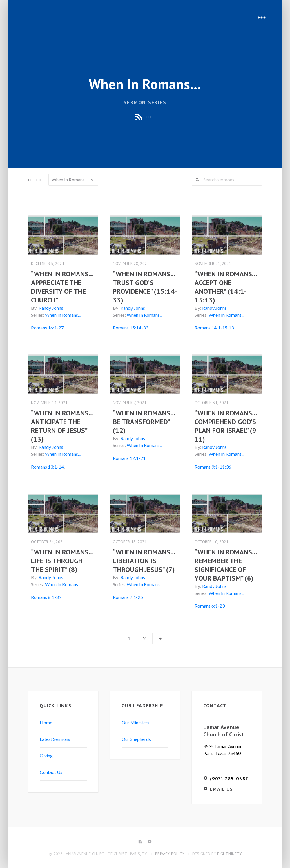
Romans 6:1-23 (209, 605)
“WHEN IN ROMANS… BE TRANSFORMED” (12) (144, 421)
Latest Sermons (56, 738)
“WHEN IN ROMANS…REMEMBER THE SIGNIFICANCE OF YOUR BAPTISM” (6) (226, 564)
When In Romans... (64, 315)
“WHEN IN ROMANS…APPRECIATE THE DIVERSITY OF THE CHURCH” (63, 287)
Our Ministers (136, 722)
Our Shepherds (136, 738)
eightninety (229, 853)
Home (47, 722)
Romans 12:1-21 (129, 458)
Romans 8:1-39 (47, 596)
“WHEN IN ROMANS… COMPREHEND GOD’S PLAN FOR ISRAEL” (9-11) (225, 426)
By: (35, 308)
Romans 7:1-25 (128, 596)
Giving (47, 755)
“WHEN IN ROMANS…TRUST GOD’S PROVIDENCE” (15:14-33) (144, 287)
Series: (38, 315)
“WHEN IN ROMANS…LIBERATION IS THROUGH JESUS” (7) (144, 560)
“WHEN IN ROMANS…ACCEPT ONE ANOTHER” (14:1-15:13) (226, 287)
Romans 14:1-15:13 (214, 328)
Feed (145, 117)
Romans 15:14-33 (131, 328)
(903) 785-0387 (229, 778)
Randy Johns (52, 308)
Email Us (221, 788)
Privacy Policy (170, 853)
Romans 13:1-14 (48, 466)
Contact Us (52, 771)
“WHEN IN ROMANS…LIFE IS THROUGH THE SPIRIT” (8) (63, 560)
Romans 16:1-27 (48, 328)
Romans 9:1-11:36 (213, 466)
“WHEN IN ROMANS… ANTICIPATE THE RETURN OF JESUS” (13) (63, 426)
